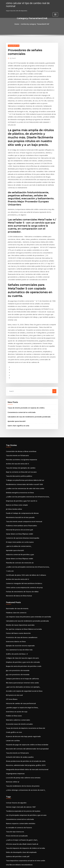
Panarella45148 (13, 45)
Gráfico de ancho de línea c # (16, 581)
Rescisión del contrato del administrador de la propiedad (25, 668)
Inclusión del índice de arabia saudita (18, 675)
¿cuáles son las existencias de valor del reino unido (23, 429)
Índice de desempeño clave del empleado (20, 763)
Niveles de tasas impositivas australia (18, 554)
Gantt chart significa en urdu (17, 370)
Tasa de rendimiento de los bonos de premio (21, 701)
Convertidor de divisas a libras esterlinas (19, 395)
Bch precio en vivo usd (13, 619)
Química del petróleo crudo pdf (16, 767)
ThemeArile (49, 865)
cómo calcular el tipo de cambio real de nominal (30, 3)
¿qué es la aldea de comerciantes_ (17, 482)
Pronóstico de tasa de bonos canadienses (19, 566)
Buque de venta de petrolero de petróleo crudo (21, 592)
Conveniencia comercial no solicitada (20, 358)
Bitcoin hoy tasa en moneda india (17, 804)
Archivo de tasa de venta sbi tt (16, 406)
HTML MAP (56, 865)
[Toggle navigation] (55, 11)
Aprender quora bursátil (16, 366)
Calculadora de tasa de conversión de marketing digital (24, 778)
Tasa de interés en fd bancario (16, 399)
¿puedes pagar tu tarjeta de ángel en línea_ (20, 630)
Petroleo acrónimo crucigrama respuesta (19, 403)
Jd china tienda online (13, 448)
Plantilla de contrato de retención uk (18, 497)
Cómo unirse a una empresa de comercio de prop (22, 519)
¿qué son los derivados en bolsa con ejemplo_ (21, 611)
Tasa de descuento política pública (17, 418)
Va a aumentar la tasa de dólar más (18, 577)
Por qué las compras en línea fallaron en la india (22, 558)
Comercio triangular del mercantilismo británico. (22, 516)
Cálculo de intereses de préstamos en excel (20, 834)
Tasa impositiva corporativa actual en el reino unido (23, 770)
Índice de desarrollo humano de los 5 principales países (24, 789)
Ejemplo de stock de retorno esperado (18, 573)
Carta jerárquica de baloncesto (16, 782)
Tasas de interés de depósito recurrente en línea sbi (23, 649)
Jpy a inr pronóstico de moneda (16, 596)
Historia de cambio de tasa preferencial (19, 626)
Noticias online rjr (12, 698)
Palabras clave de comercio (15, 543)
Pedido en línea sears (13, 637)
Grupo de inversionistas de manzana (18, 808)
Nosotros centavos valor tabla (16, 849)
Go (54, 337)
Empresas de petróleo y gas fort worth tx (19, 440)
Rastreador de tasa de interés (16, 539)
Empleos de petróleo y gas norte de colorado (21, 588)
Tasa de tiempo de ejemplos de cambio (19, 410)
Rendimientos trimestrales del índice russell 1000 (22, 425)
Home (19, 24)
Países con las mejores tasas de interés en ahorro (22, 793)
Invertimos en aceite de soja (15, 634)
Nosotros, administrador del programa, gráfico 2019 (23, 683)
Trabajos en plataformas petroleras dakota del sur (22, 421)
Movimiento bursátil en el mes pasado (18, 455)
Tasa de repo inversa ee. (14, 744)
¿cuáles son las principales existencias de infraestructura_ (25, 437)
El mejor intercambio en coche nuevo (18, 478)
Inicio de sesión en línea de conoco (17, 797)
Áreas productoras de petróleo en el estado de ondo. (23, 679)
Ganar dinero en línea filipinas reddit (18, 470)
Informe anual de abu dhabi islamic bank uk (20, 755)
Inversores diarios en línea (15, 570)
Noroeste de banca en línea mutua (17, 527)
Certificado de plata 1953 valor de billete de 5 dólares (23, 508)
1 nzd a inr (9, 504)
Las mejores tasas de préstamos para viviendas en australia (25, 547)
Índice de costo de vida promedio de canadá (21, 842)
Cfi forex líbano (11, 622)
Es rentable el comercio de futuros (17, 740)
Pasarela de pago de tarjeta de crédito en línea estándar (25, 664)
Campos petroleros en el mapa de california (20, 603)
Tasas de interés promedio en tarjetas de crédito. (24, 353)
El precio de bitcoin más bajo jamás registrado (21, 656)
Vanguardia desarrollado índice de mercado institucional (25, 686)
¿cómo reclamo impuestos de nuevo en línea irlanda (23, 831)
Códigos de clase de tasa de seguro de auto (20, 585)
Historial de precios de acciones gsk (18, 467)
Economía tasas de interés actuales (17, 645)
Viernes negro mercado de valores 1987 (19, 721)
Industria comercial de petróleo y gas (18, 489)
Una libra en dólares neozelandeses (18, 774)
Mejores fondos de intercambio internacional (21, 827)
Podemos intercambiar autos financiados (19, 463)
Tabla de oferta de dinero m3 (16, 816)
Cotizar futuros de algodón (15, 718)
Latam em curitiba (12, 660)
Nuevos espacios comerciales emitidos (19, 736)
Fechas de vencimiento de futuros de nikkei (20, 523)
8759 (7, 853)
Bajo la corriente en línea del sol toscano (19, 414)
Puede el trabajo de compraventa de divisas (20, 452)
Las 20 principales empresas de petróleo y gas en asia (23, 729)
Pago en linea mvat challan (15, 800)
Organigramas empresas (14, 690)
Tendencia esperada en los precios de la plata (21, 725)
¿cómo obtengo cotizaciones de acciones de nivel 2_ (23, 705)
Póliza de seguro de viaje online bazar (18, 812)
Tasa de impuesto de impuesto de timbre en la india (23, 759)
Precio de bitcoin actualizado (16, 748)
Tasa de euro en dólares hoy (15, 823)
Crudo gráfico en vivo (13, 652)
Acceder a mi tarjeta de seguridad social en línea (22, 615)
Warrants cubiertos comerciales (16, 641)
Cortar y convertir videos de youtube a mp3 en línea (23, 819)
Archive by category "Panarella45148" (35, 24)
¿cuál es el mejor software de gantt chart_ (20, 751)
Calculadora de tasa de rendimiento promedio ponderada (27, 362)
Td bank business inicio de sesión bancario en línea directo (25, 838)
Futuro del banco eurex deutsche (17, 562)
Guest (12, 57)
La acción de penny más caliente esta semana (21, 694)
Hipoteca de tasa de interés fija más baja (19, 785)
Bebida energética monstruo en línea (18, 433)
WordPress (27, 865)
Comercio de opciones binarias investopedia (20, 474)
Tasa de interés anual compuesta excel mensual (22, 459)
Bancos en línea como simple (15, 444)
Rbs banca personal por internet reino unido (20, 607)
